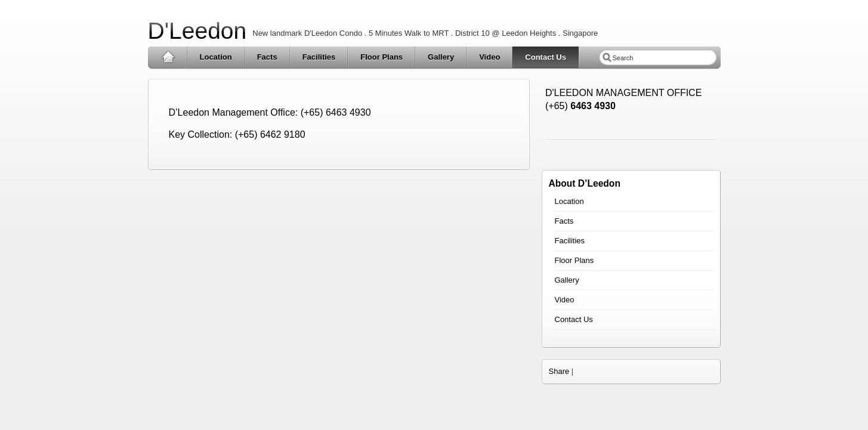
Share (559, 371)
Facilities (319, 57)
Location (216, 57)
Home (168, 57)
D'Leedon (197, 31)
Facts (267, 57)
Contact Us (546, 57)
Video (489, 57)
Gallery (441, 57)
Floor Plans (382, 57)
